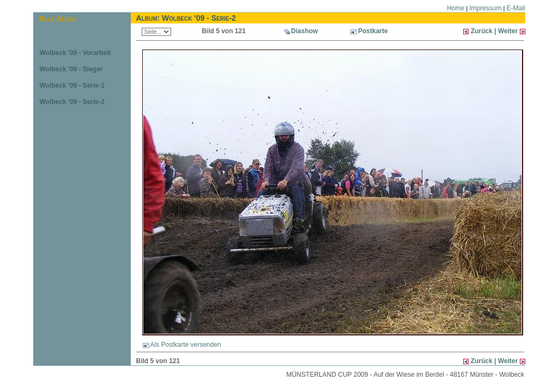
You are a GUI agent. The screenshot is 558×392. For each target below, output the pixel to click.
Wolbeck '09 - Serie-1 (72, 85)
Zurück (482, 31)
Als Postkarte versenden (182, 345)
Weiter (509, 31)
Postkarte (369, 31)
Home (456, 8)
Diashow (304, 31)
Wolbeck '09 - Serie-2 (72, 102)
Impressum (485, 8)
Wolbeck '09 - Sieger (71, 69)
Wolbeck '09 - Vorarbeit (75, 53)
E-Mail (515, 8)
